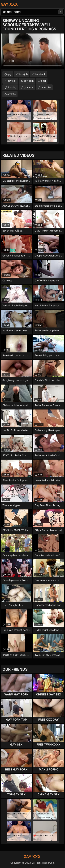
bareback (40, 74)
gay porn (29, 81)
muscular (46, 87)
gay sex (12, 81)
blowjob (23, 74)
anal (43, 81)
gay (10, 74)
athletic (12, 94)
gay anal (29, 87)
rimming (12, 87)
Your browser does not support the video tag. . (32, 51)
